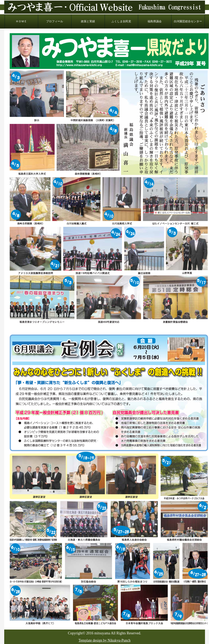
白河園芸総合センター (188, 21)
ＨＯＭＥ (21, 21)
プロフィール (55, 21)
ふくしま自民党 (121, 21)
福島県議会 (155, 21)
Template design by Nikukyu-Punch (104, 640)
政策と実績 (88, 21)
